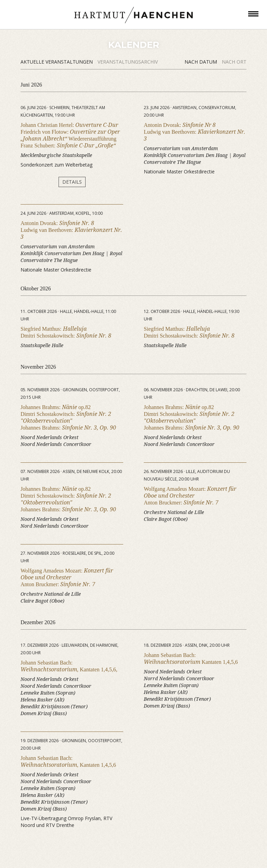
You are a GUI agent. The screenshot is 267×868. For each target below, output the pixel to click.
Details (72, 182)
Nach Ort (234, 62)
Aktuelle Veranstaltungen (57, 62)
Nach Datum (201, 62)
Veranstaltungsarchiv (128, 62)
